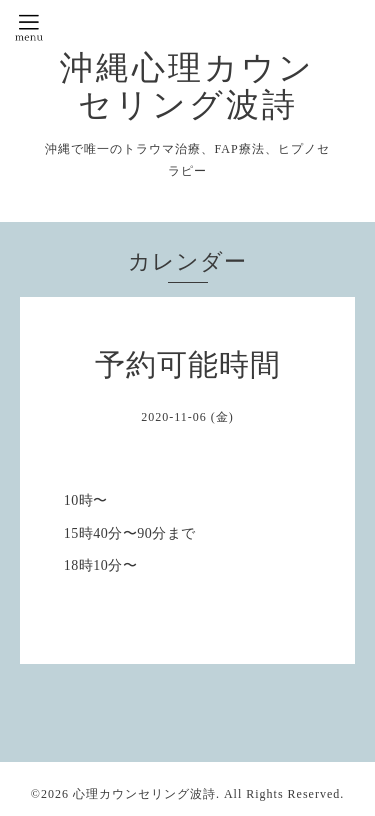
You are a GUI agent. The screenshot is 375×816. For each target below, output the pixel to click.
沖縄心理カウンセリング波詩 (187, 86)
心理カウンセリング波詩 (144, 794)
